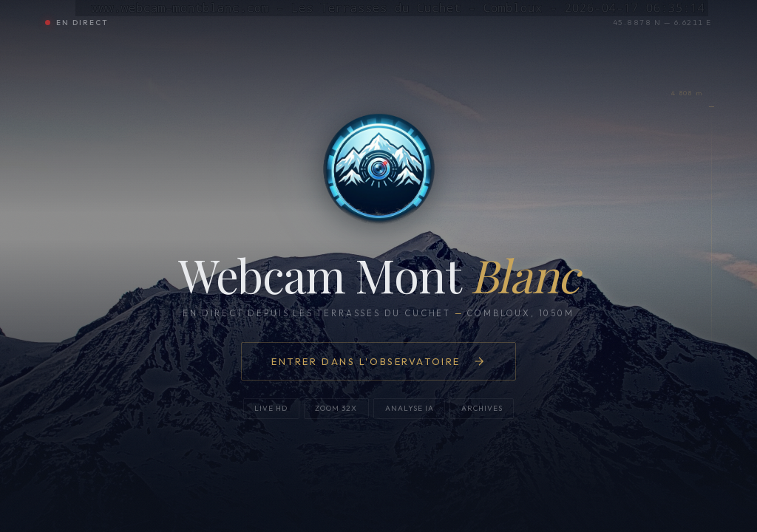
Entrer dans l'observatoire (378, 361)
